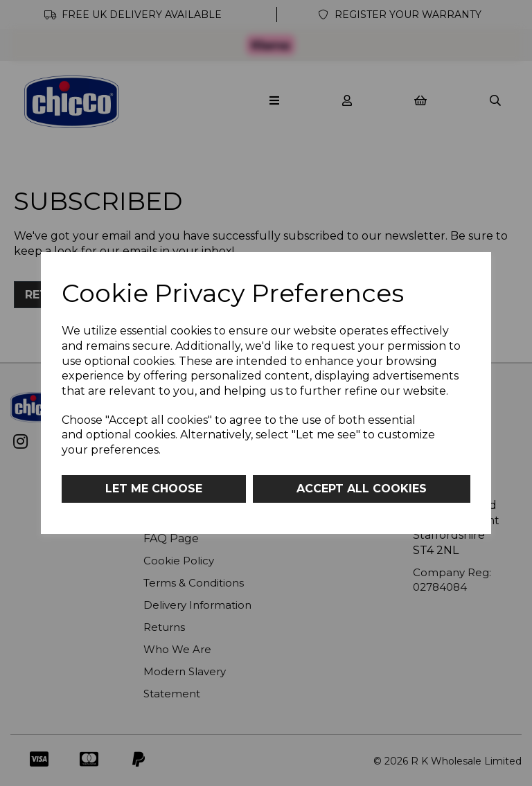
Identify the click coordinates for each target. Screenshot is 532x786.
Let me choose (154, 489)
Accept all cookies (362, 489)
